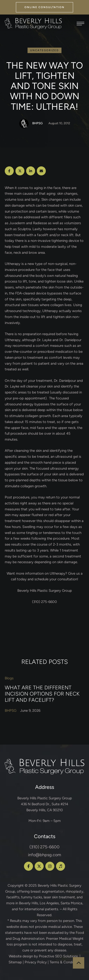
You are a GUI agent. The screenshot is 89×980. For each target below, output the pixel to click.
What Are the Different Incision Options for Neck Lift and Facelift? (42, 694)
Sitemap (15, 962)
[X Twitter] (20, 171)
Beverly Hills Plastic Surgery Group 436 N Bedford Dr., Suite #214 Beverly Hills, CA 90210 (45, 804)
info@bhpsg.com (44, 855)
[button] (44, 7)
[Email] (41, 171)
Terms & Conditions (65, 962)
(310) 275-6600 (44, 847)
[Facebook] (9, 171)
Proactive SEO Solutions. (59, 956)
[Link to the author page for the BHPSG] (24, 124)
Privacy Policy (36, 962)
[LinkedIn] (31, 171)
